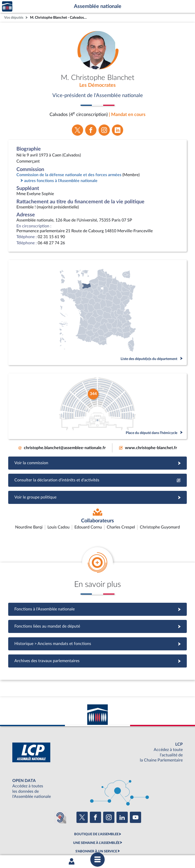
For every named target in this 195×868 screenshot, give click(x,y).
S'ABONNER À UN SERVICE (96, 821)
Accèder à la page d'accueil (7, 7)
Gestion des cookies (166, 843)
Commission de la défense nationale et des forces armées (69, 175)
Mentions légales (27, 843)
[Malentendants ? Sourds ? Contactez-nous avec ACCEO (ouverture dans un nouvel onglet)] (60, 787)
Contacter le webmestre (117, 843)
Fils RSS (143, 843)
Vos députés (14, 18)
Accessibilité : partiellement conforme (70, 843)
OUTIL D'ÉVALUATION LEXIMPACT (96, 830)
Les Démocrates (98, 85)
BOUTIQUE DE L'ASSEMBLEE (96, 804)
